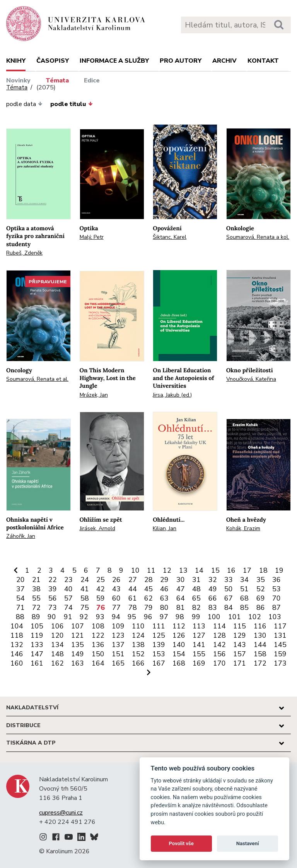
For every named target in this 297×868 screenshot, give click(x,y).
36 (277, 580)
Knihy (16, 61)
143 (240, 645)
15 (215, 570)
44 (133, 589)
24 (85, 580)
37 (20, 589)
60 (116, 598)
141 (199, 645)
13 (183, 570)
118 (17, 635)
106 (57, 626)
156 (219, 654)
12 (167, 570)
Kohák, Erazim (243, 528)
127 (199, 635)
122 (98, 635)
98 (180, 617)
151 (118, 654)
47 (181, 589)
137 (118, 645)
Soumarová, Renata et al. (37, 379)
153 (159, 654)
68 (244, 598)
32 (213, 580)
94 (116, 617)
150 (98, 654)
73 (53, 608)
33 (229, 580)
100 (214, 617)
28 (148, 580)
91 (68, 617)
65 (196, 598)
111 (159, 626)
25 (101, 580)
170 (219, 663)
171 (240, 663)
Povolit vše (181, 843)
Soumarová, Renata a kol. (258, 237)
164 (98, 663)
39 (53, 589)
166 (138, 663)
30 (181, 580)
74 (68, 608)
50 (229, 589)
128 (219, 635)
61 (133, 598)
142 (219, 645)
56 (53, 598)
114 (219, 626)
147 (37, 654)
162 (57, 663)
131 (280, 635)
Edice (92, 80)
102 (255, 617)
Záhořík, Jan (21, 536)
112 (179, 626)
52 (261, 589)
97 (164, 617)
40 (68, 589)
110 (138, 626)
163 (78, 663)
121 (78, 635)
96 (148, 617)
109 (118, 626)
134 (57, 645)
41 (85, 589)
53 (277, 589)
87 (277, 608)
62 (148, 598)
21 (36, 580)
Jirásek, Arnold (97, 528)
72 (36, 608)
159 (280, 654)
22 (53, 580)
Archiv (224, 61)
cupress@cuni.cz (61, 813)
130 (260, 635)
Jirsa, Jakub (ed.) (172, 395)
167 (159, 663)
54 (20, 598)
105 (37, 626)
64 (181, 598)
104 (17, 626)
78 (133, 608)
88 (20, 617)
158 (260, 654)
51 (244, 589)
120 (57, 635)
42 (101, 589)
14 (199, 570)
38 (36, 589)
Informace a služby (114, 61)
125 (159, 635)
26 (116, 580)
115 (240, 626)
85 (244, 608)
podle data (24, 104)
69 (261, 598)
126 (179, 635)
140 (179, 645)
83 (213, 608)
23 (68, 580)
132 (17, 645)
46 (164, 589)
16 (231, 570)
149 (78, 654)
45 (148, 589)
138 (138, 645)
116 (260, 626)
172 (260, 663)
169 (199, 663)
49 (213, 589)
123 (118, 635)
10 (135, 570)
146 (17, 654)
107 (78, 626)
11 (151, 570)
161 (37, 663)
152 (138, 654)
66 (213, 598)
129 (240, 635)
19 (279, 570)
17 (247, 570)
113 (199, 626)
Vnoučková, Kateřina (251, 379)
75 (85, 608)
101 (235, 617)
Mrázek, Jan (94, 395)
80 (164, 608)
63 (164, 598)
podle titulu (71, 104)
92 (84, 617)
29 (164, 580)
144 (260, 645)
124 (138, 635)
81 (181, 608)
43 (116, 589)
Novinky (18, 80)
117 (280, 626)
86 (261, 608)
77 (116, 608)
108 (98, 626)
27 (133, 580)
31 (196, 580)
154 (179, 654)
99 (196, 617)
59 (101, 598)
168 (179, 663)
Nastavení (248, 843)
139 (159, 645)
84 (229, 608)
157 (240, 654)
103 (275, 617)
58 (85, 598)
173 (280, 663)
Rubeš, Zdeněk (24, 253)
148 (57, 654)
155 (199, 654)
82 (196, 608)
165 (118, 663)
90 (52, 617)
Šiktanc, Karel (170, 237)
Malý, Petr (92, 237)
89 (36, 617)
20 (20, 580)
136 (98, 645)
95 (132, 617)
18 (263, 570)
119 (37, 635)
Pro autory (181, 61)
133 (37, 645)
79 (148, 608)
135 (78, 645)
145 (280, 645)
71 (20, 608)
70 (277, 598)
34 (244, 580)
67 (229, 598)
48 (196, 589)
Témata (57, 80)
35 (261, 580)
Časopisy (53, 61)
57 (68, 598)
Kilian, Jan (165, 528)
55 (36, 598)
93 (100, 617)
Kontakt (263, 61)
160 (17, 663)
